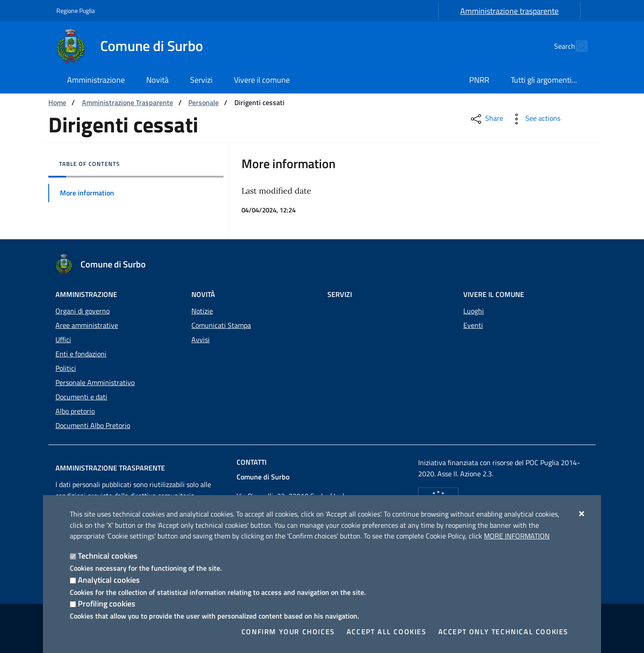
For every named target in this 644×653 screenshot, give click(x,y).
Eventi (473, 325)
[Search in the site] (577, 46)
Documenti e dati (81, 397)
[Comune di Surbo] (135, 46)
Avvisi (201, 339)
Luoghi (474, 311)
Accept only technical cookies (503, 632)
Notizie (202, 311)
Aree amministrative (87, 325)
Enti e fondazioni (81, 354)
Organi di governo (83, 311)
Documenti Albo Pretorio (93, 425)
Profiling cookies (106, 604)
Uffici (63, 339)
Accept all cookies (387, 632)
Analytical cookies (109, 580)
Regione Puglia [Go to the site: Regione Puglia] (76, 11)
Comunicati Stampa (221, 325)
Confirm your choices (288, 632)
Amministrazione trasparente (509, 11)
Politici (66, 368)
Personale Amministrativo (95, 382)
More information (517, 536)
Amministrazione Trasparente (127, 102)
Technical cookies (108, 556)
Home (57, 102)
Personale (203, 102)
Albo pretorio (75, 411)
